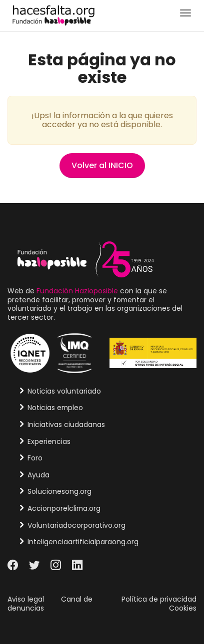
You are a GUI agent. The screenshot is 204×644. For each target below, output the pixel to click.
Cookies (183, 608)
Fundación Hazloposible (77, 291)
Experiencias (49, 441)
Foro (35, 458)
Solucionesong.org (59, 491)
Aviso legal (26, 599)
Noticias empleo (55, 408)
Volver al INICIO (102, 165)
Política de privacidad (159, 599)
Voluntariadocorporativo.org (76, 525)
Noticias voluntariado (64, 391)
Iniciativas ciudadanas (66, 425)
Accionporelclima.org (64, 508)
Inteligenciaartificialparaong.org (83, 542)
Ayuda (38, 475)
